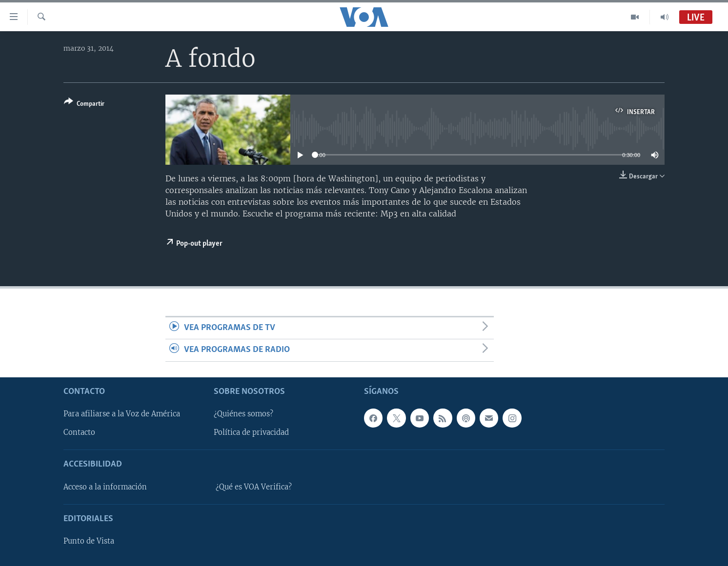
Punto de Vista (89, 541)
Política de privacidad (251, 432)
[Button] (84, 105)
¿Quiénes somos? (243, 414)
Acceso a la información (105, 487)
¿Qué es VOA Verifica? (254, 487)
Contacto (79, 432)
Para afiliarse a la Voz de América (122, 414)
